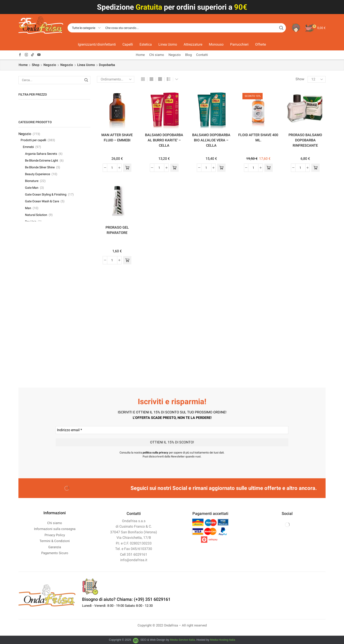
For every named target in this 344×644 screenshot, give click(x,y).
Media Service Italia (182, 640)
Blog (188, 55)
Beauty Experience (38, 174)
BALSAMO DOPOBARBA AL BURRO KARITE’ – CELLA (164, 140)
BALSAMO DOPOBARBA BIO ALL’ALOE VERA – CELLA (211, 140)
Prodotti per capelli (33, 140)
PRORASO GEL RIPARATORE (117, 230)
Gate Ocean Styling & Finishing (46, 194)
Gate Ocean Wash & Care (42, 201)
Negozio (175, 55)
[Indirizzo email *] (172, 430)
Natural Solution (36, 215)
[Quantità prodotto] (112, 168)
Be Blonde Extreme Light (42, 160)
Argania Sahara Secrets (41, 154)
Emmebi (28, 147)
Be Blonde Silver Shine (40, 167)
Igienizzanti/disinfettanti (97, 44)
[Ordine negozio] (116, 79)
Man (28, 208)
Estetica (146, 44)
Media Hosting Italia (223, 640)
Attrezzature (193, 44)
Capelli (128, 44)
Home (140, 55)
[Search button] (281, 28)
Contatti (202, 55)
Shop (36, 65)
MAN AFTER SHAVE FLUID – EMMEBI (117, 138)
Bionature (32, 181)
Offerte (261, 44)
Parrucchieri (239, 44)
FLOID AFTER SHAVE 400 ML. (258, 138)
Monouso (216, 44)
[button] (127, 168)
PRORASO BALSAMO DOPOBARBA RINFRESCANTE (305, 140)
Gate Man (32, 188)
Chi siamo (157, 55)
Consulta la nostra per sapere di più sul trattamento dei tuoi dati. (172, 453)
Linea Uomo (168, 44)
